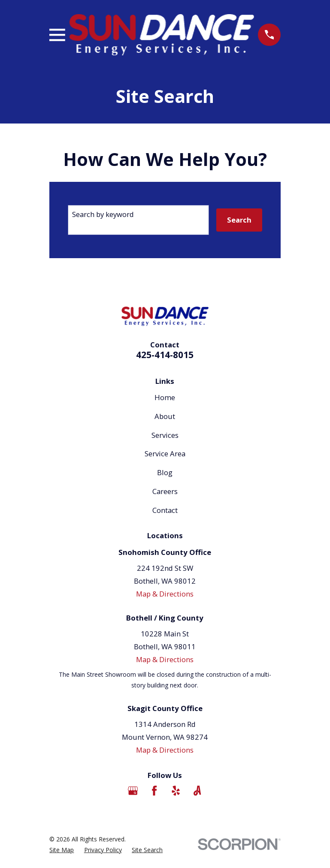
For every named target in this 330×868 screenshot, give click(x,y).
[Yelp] (176, 791)
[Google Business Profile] (133, 791)
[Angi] (197, 791)
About (165, 416)
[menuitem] (62, 850)
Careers (165, 491)
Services (165, 435)
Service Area (165, 454)
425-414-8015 (165, 355)
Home (165, 397)
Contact (165, 510)
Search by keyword (103, 214)
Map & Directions (165, 594)
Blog (165, 472)
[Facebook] (154, 791)
